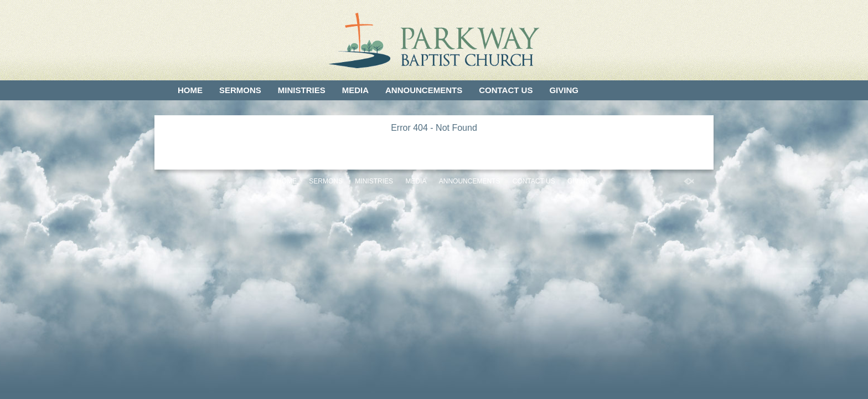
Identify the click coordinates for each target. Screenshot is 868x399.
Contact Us (506, 90)
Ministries (302, 90)
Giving (564, 90)
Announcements (424, 90)
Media (355, 90)
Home (190, 90)
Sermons (240, 90)
